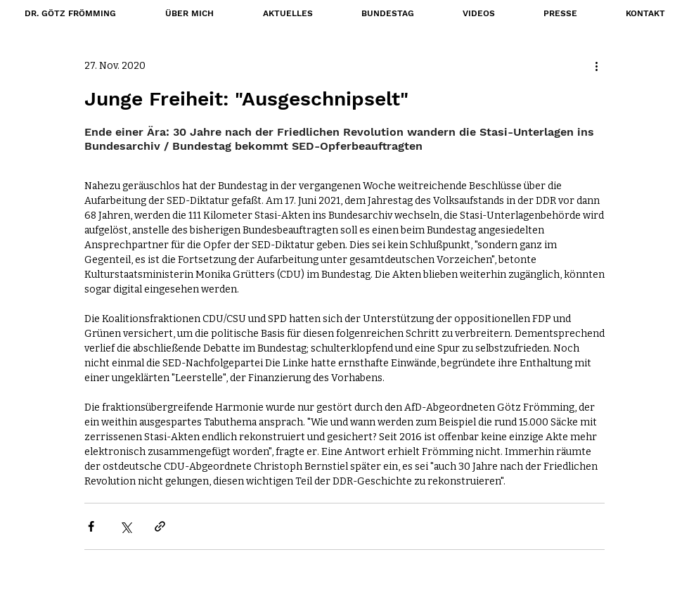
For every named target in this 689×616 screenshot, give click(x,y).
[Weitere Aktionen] (596, 65)
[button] (387, 13)
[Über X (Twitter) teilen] (125, 526)
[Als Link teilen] (160, 526)
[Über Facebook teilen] (91, 526)
